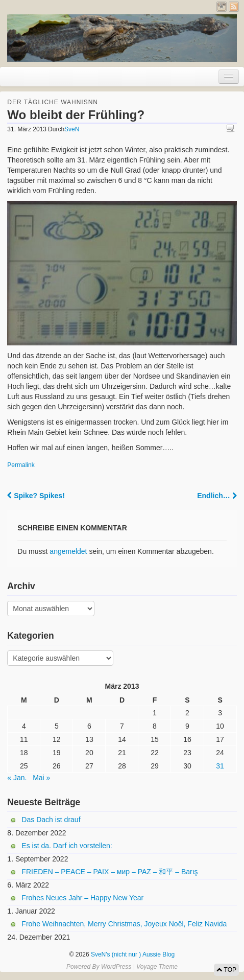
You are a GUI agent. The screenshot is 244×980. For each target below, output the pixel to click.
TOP (226, 970)
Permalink (21, 465)
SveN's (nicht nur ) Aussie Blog (132, 954)
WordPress (116, 967)
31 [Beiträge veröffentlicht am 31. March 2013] (220, 766)
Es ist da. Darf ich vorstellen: (67, 846)
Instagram (222, 7)
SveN (72, 129)
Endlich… (217, 496)
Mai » (41, 778)
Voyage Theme (157, 967)
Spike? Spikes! (36, 496)
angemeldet (68, 551)
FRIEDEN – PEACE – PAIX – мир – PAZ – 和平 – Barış (109, 872)
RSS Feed (234, 7)
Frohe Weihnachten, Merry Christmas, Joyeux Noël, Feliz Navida (124, 924)
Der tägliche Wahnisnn (53, 102)
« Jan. (17, 778)
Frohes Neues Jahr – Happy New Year (82, 898)
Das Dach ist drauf (51, 820)
